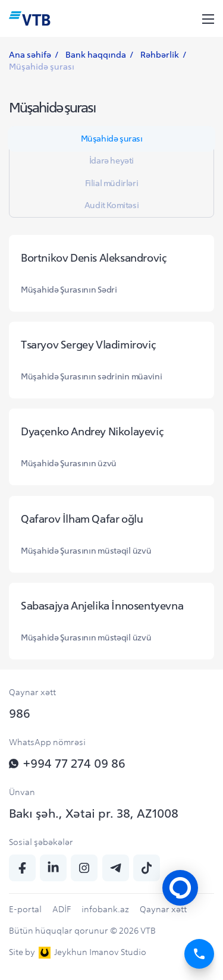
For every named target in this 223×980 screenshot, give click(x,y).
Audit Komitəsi (111, 205)
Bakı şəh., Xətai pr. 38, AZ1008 (94, 813)
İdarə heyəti (111, 161)
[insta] (84, 868)
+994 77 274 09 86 (67, 763)
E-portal (25, 909)
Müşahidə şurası (112, 139)
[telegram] (116, 868)
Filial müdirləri (112, 183)
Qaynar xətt (163, 909)
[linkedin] (53, 868)
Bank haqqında (96, 55)
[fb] (22, 868)
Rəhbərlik (160, 55)
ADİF (62, 909)
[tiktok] (147, 868)
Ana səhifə (30, 55)
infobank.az (105, 909)
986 (20, 713)
